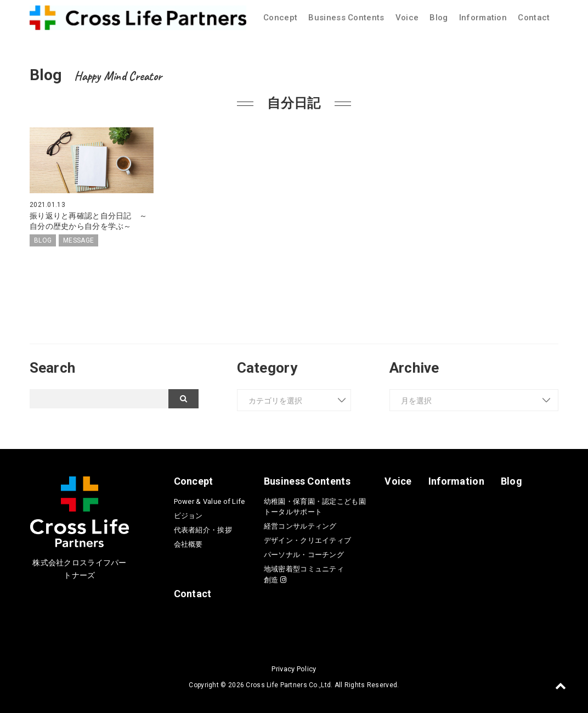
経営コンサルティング (300, 526)
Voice (407, 18)
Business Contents (346, 18)
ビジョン (188, 516)
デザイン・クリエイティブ (307, 540)
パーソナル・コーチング (304, 555)
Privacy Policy (294, 669)
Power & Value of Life (210, 501)
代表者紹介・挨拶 (203, 530)
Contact (534, 18)
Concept (280, 18)
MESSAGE (78, 240)
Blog (439, 18)
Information (483, 18)
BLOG (43, 240)
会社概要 (188, 544)
